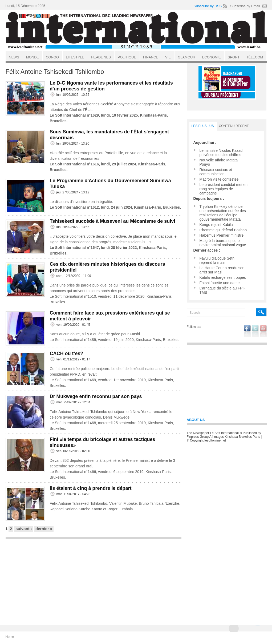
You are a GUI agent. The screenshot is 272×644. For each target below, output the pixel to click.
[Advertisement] (94, 579)
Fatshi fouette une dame (220, 283)
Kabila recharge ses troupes (223, 277)
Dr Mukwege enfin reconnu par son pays (96, 396)
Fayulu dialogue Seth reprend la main (217, 260)
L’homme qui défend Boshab (223, 230)
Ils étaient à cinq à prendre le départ (91, 488)
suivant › (24, 529)
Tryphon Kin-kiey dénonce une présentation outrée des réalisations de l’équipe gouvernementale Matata (223, 213)
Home (10, 637)
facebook (247, 331)
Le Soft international (137, 30)
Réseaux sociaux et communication (216, 172)
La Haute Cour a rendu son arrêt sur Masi (222, 270)
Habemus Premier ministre (222, 235)
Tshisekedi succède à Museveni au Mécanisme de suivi (113, 221)
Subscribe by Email (245, 6)
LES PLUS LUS (203, 126)
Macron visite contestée (219, 179)
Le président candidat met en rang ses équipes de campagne (224, 189)
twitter (255, 331)
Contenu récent (234, 126)
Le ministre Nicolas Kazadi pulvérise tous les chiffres (222, 153)
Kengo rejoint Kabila (216, 225)
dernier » (44, 529)
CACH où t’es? (67, 353)
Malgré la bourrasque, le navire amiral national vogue (223, 243)
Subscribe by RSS (208, 6)
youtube (263, 331)
